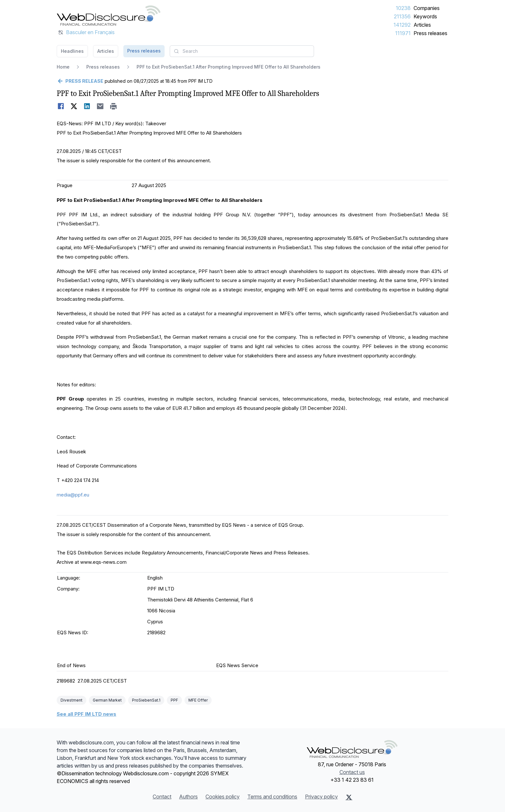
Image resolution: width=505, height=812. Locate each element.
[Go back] (80, 81)
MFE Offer (198, 700)
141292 (402, 25)
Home (63, 67)
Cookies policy (223, 797)
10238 (403, 8)
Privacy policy (321, 797)
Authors (188, 797)
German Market (107, 700)
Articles (422, 25)
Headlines (72, 51)
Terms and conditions (272, 797)
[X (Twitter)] (349, 797)
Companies (427, 8)
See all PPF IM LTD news (86, 714)
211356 (402, 16)
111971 (403, 33)
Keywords (425, 16)
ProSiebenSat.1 (146, 700)
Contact (162, 797)
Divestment (71, 700)
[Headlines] (109, 15)
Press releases (430, 33)
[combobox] (242, 51)
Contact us (352, 772)
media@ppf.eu (73, 495)
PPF (174, 700)
